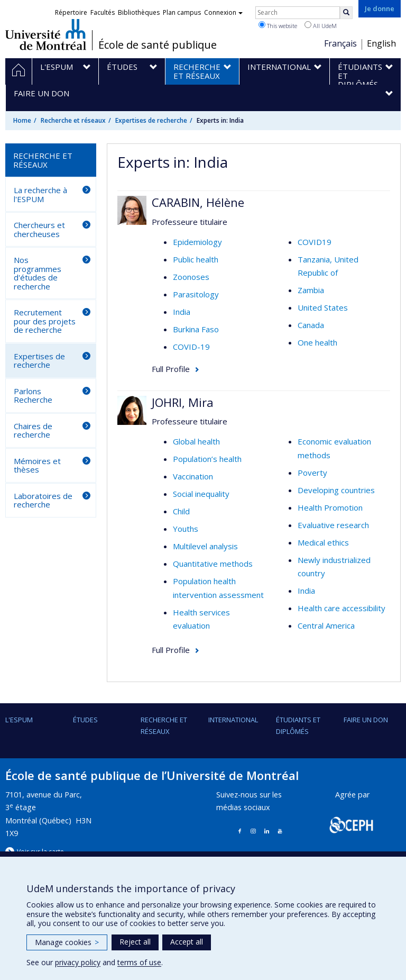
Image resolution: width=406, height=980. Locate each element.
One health (317, 342)
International (233, 720)
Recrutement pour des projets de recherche (45, 321)
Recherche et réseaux (73, 120)
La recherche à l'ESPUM (40, 194)
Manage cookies (67, 942)
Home (22, 120)
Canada (311, 325)
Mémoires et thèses (37, 465)
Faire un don (366, 720)
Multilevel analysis (205, 546)
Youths (186, 529)
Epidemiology (197, 242)
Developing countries (336, 490)
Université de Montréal (46, 34)
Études (85, 720)
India (182, 312)
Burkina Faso (196, 329)
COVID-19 (191, 347)
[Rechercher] (346, 13)
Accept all (187, 942)
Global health (196, 441)
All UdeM (321, 25)
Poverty (312, 473)
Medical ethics (323, 542)
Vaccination (193, 476)
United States (323, 307)
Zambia (311, 290)
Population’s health (207, 459)
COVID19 (315, 242)
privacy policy (78, 962)
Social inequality (201, 494)
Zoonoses (191, 277)
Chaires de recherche (33, 430)
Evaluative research (333, 525)
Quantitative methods (213, 564)
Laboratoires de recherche (43, 500)
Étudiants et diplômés (298, 725)
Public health (196, 259)
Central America (326, 625)
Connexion (223, 12)
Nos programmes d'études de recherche (38, 273)
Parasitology (196, 294)
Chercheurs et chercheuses (39, 229)
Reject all (135, 942)
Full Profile (171, 369)
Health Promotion (330, 507)
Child (181, 511)
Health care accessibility (342, 608)
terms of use (139, 962)
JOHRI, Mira (183, 402)
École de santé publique (158, 45)
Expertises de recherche (151, 120)
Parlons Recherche (33, 396)
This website (278, 25)
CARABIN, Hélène (198, 202)
